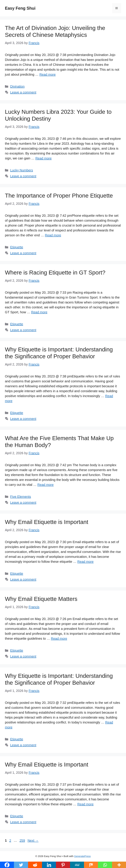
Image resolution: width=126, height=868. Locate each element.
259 (23, 841)
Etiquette (17, 247)
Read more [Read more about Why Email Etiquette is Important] (85, 562)
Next (33, 841)
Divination (17, 86)
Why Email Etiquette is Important (47, 522)
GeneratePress (82, 856)
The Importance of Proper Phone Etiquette (59, 196)
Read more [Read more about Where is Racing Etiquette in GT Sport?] (39, 312)
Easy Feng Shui (20, 8)
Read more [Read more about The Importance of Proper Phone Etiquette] (53, 235)
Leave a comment (23, 92)
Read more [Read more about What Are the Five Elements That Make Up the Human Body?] (46, 485)
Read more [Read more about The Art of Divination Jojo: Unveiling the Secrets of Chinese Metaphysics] (47, 74)
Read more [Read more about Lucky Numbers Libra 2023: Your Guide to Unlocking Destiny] (44, 158)
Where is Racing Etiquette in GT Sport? (55, 272)
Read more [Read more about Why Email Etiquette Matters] (59, 639)
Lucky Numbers (22, 170)
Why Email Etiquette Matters (41, 599)
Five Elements (21, 497)
